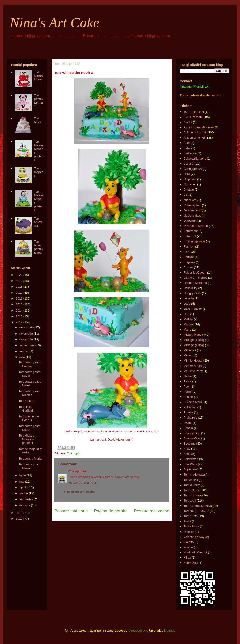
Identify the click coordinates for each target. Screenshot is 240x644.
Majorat (189, 324)
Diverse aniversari (196, 226)
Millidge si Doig (194, 340)
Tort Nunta (191, 516)
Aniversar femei (194, 138)
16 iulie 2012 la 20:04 (83, 483)
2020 (19, 275)
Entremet (190, 236)
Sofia (187, 454)
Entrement (191, 231)
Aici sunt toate (193, 117)
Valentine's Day (194, 537)
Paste (187, 381)
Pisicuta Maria (193, 402)
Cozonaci (190, 184)
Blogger (169, 631)
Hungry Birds (192, 293)
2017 (19, 293)
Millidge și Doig (194, 345)
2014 (19, 311)
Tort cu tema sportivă (198, 506)
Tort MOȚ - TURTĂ (196, 511)
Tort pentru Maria (30, 459)
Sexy (187, 449)
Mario (187, 330)
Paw (186, 387)
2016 (19, 299)
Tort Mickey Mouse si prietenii (26, 439)
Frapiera (189, 262)
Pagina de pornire (111, 511)
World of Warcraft (195, 552)
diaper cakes (192, 215)
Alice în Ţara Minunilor (199, 127)
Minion (188, 355)
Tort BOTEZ (192, 490)
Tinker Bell (191, 480)
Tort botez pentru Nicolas (30, 393)
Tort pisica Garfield (26, 409)
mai (22, 482)
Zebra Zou (191, 563)
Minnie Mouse (193, 360)
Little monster (193, 309)
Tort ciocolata (193, 495)
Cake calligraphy (195, 158)
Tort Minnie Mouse (39, 76)
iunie (23, 475)
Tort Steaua (26, 401)
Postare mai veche (152, 511)
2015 (19, 304)
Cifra (187, 174)
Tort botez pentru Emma (30, 364)
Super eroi (191, 469)
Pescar (188, 397)
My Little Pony (193, 371)
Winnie (188, 547)
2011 (19, 513)
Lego (187, 303)
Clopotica (190, 179)
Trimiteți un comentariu (79, 492)
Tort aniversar (38, 222)
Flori (186, 252)
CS (186, 195)
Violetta (189, 542)
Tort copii (73, 453)
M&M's (188, 319)
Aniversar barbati (195, 132)
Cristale (189, 189)
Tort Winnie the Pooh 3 (29, 418)
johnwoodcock (138, 631)
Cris (71, 471)
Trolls (187, 521)
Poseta (188, 412)
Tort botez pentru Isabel (38, 247)
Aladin (188, 122)
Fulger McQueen (195, 272)
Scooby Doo (192, 433)
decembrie (27, 327)
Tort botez (38, 120)
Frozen (188, 267)
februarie (25, 499)
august (24, 351)
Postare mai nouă (71, 511)
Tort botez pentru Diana (30, 428)
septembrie (27, 345)
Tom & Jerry (192, 485)
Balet (187, 148)
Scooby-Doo (192, 438)
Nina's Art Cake (55, 23)
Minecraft (190, 350)
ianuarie (25, 505)
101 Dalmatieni (194, 112)
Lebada (189, 298)
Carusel (189, 164)
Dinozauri (190, 221)
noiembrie (26, 333)
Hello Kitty (190, 288)
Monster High (193, 366)
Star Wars (190, 464)
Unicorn (189, 532)
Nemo (188, 376)
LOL (186, 314)
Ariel (187, 143)
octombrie (26, 339)
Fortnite (189, 257)
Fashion (189, 246)
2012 (19, 322)
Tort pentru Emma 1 (38, 101)
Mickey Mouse (193, 335)
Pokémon (190, 407)
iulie (22, 357)
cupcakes (190, 200)
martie (24, 493)
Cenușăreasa (193, 169)
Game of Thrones (195, 278)
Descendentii (192, 210)
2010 (19, 519)
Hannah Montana (195, 283)
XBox (187, 558)
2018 (19, 287)
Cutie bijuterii (192, 205)
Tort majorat (39, 172)
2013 (19, 316)
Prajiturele (190, 417)
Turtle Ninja (191, 526)
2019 (19, 281)
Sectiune (189, 444)
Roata (188, 423)
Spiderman (191, 459)
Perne (188, 392)
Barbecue (190, 153)
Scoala (188, 428)
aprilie (24, 487)
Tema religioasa (194, 474)
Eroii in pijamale (194, 241)
